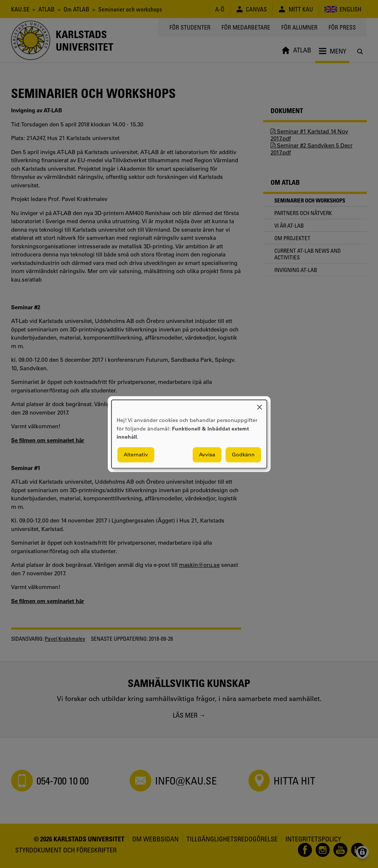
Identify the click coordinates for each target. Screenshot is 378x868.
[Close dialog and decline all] (260, 404)
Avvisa (207, 455)
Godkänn (243, 455)
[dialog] (189, 434)
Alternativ (136, 455)
